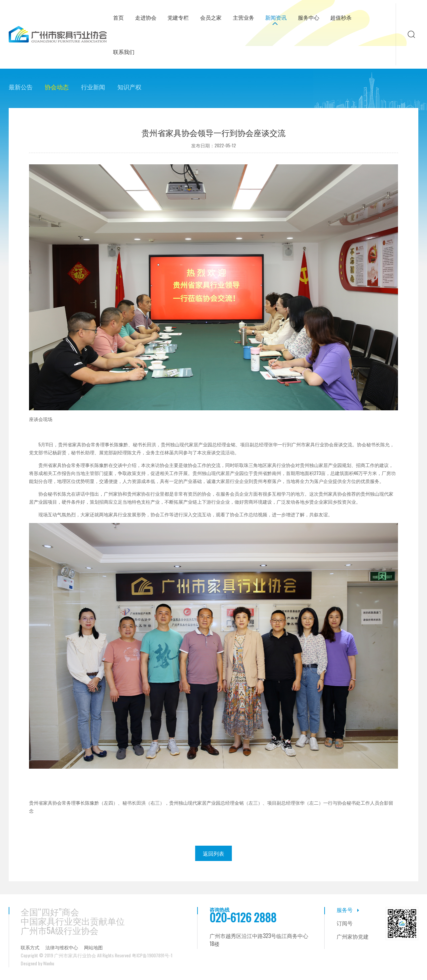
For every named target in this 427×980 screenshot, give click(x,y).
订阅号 (345, 923)
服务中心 (309, 17)
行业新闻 (93, 87)
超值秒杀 (341, 17)
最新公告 (21, 87)
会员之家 (211, 17)
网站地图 (93, 947)
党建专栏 (178, 17)
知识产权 (129, 87)
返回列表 (213, 853)
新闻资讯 (276, 17)
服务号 (345, 910)
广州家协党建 (353, 936)
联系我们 (124, 52)
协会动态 (57, 87)
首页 (118, 17)
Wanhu (49, 963)
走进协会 (146, 17)
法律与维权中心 (62, 947)
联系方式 (30, 947)
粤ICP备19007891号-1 (152, 955)
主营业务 (244, 17)
